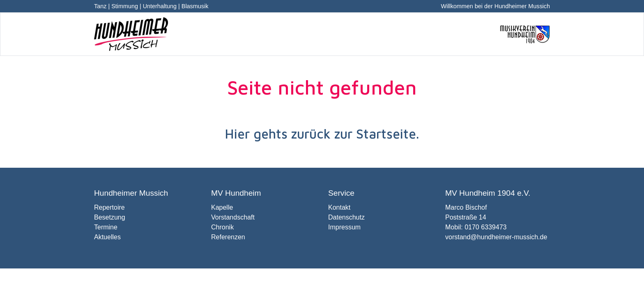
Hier (237, 134)
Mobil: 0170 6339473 (476, 227)
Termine (106, 227)
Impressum (344, 227)
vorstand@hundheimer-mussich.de (496, 237)
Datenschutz (346, 217)
